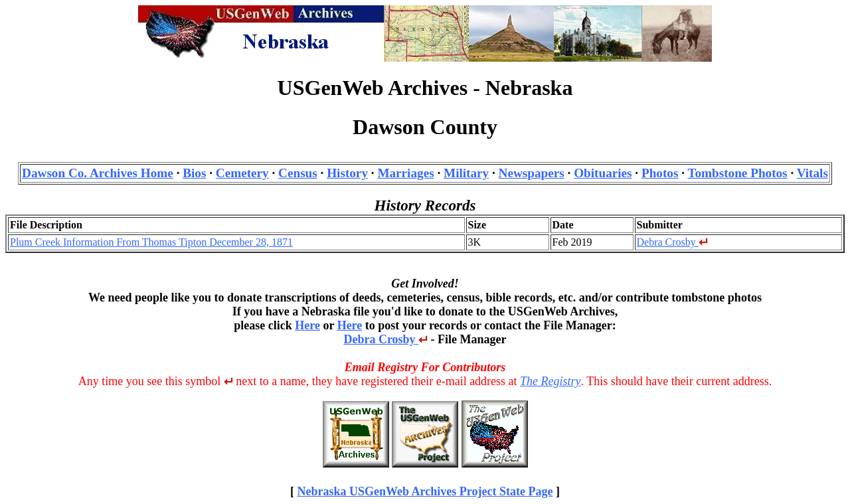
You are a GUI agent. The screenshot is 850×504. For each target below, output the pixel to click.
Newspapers (532, 173)
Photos (660, 173)
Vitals (812, 173)
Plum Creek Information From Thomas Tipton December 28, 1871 (151, 242)
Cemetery (242, 173)
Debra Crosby (672, 242)
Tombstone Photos (737, 173)
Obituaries (603, 173)
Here (307, 325)
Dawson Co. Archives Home (98, 173)
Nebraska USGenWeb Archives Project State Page (425, 491)
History (347, 173)
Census (298, 173)
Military (466, 173)
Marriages (405, 173)
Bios (194, 173)
